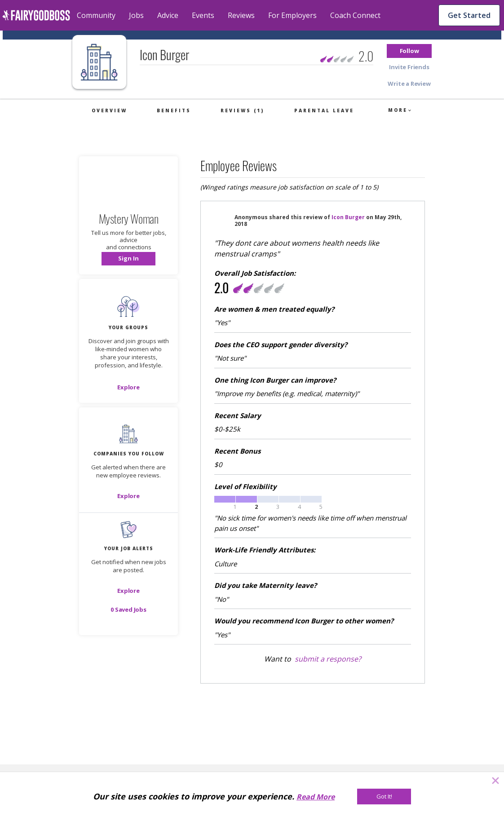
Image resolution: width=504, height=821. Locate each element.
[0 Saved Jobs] (128, 609)
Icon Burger (348, 217)
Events (203, 15)
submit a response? (328, 659)
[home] (36, 15)
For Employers (292, 15)
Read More (316, 797)
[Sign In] (128, 259)
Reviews (241, 15)
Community (96, 15)
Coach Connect (355, 15)
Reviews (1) (242, 110)
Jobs (136, 15)
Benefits (174, 110)
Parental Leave (324, 110)
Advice (168, 15)
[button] (409, 51)
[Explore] (128, 387)
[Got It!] (384, 797)
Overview (109, 110)
